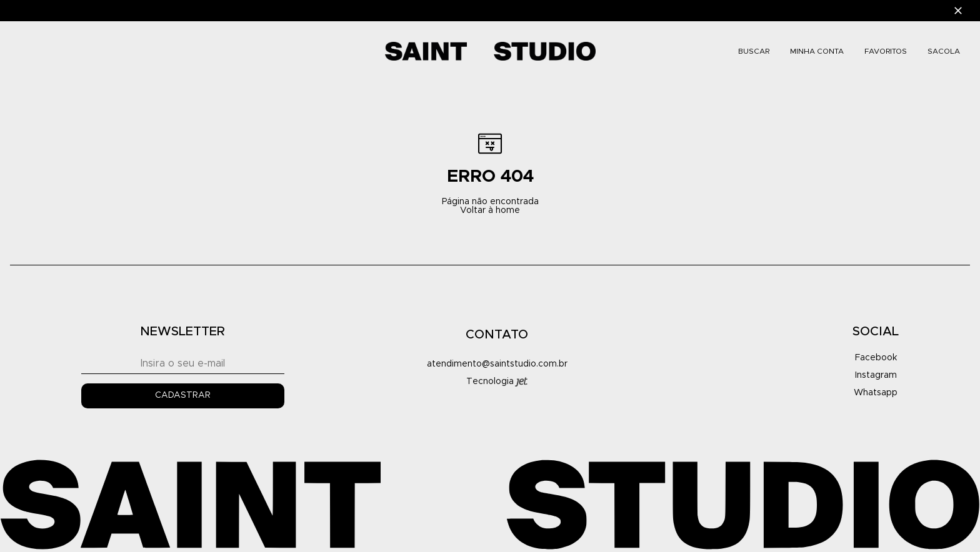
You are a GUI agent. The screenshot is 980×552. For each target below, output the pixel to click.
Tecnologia (497, 382)
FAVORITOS (886, 51)
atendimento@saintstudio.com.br (497, 364)
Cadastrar (183, 395)
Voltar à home (490, 210)
